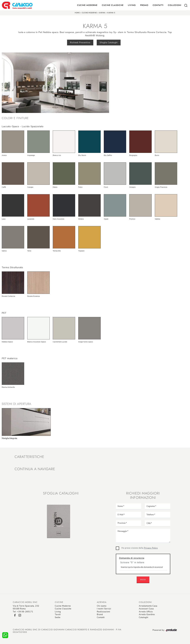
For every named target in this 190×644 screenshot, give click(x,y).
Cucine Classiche (113, 5)
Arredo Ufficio (146, 612)
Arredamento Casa (148, 606)
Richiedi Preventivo (80, 43)
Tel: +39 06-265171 (23, 612)
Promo (144, 5)
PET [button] (4, 313)
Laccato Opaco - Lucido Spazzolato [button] (23, 126)
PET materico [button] (10, 358)
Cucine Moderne (87, 5)
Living (132, 5)
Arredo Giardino (147, 615)
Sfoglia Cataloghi (109, 43)
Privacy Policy (151, 548)
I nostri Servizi (104, 609)
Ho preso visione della (140, 548)
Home (77, 13)
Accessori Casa (146, 609)
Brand (100, 615)
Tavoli (58, 615)
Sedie (58, 617)
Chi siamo (102, 606)
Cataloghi (144, 617)
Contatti (158, 5)
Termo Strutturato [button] (12, 267)
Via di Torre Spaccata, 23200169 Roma (26, 607)
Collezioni (175, 5)
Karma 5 (111, 13)
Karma (102, 13)
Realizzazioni (103, 612)
